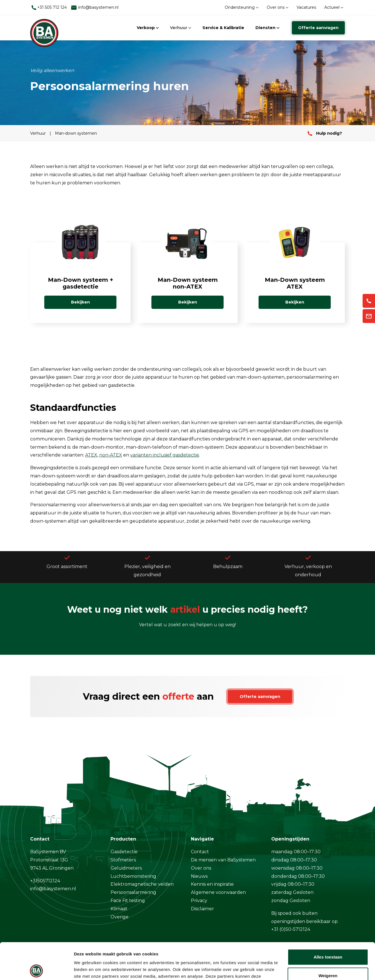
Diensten (267, 28)
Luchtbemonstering (133, 876)
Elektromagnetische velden (142, 884)
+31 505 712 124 (49, 7)
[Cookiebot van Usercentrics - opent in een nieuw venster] (37, 969)
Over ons (278, 7)
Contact (200, 852)
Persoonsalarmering (133, 892)
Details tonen (87, 969)
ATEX (91, 455)
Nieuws (199, 876)
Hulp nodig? (325, 133)
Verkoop (148, 28)
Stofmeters (123, 860)
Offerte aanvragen (318, 28)
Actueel (334, 7)
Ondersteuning (242, 7)
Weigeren (328, 939)
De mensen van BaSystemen (223, 860)
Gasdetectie (124, 852)
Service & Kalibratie (223, 28)
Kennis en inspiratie (212, 884)
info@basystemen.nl (95, 7)
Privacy (199, 901)
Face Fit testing (128, 901)
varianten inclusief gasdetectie (165, 455)
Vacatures (306, 7)
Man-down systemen (76, 133)
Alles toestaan (328, 921)
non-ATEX (111, 455)
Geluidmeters (126, 868)
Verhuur (181, 28)
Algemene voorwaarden (218, 892)
